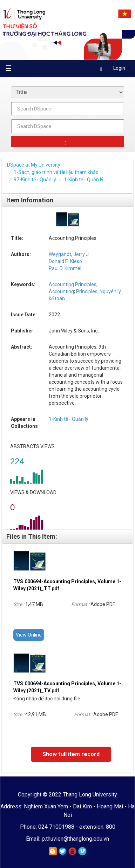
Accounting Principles (73, 284)
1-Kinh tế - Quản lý (84, 180)
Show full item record (71, 754)
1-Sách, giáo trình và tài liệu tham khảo (56, 172)
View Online (29, 635)
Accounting (61, 291)
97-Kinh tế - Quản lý (35, 180)
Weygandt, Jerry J (69, 254)
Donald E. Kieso (65, 261)
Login (115, 69)
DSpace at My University (34, 165)
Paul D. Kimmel (65, 268)
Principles (86, 291)
